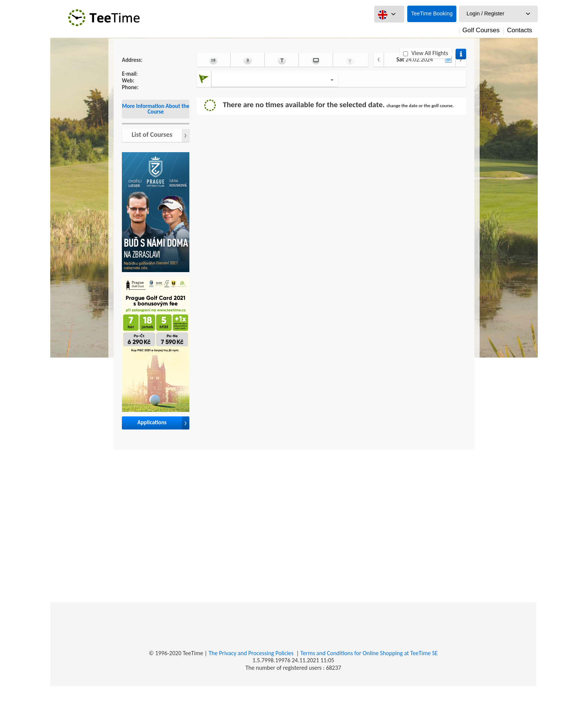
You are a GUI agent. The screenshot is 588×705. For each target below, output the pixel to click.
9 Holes (248, 60)
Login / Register (485, 13)
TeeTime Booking (432, 13)
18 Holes (214, 60)
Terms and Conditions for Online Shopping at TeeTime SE (369, 653)
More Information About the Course (156, 109)
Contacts (520, 30)
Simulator (316, 60)
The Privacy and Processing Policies (251, 653)
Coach (282, 60)
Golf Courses (481, 30)
